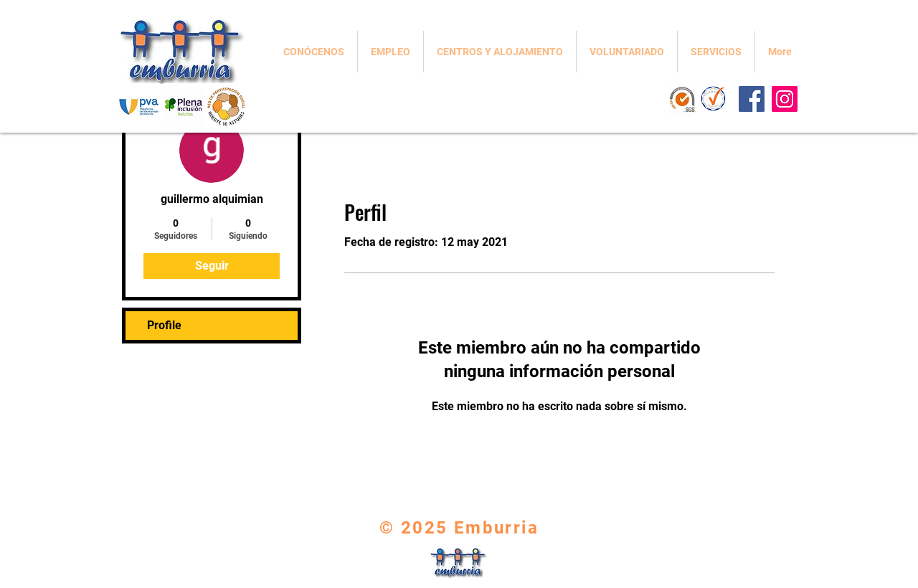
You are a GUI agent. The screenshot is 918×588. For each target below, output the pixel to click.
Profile (164, 325)
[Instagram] (785, 99)
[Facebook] (752, 99)
